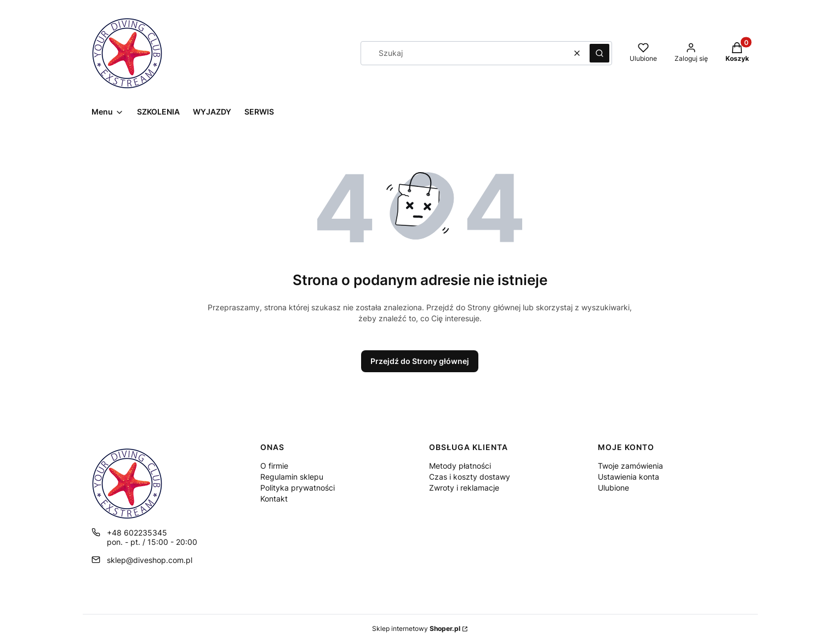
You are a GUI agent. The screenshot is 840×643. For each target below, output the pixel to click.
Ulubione (613, 488)
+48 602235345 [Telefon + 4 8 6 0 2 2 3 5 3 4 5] (137, 533)
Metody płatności (460, 466)
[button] (599, 53)
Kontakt (274, 499)
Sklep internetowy (416, 628)
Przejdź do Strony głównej (420, 361)
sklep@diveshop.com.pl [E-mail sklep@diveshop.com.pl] (150, 560)
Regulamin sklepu (292, 477)
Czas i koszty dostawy (470, 477)
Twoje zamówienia (630, 466)
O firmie (274, 466)
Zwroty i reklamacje (464, 488)
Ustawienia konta (628, 477)
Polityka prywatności (298, 488)
